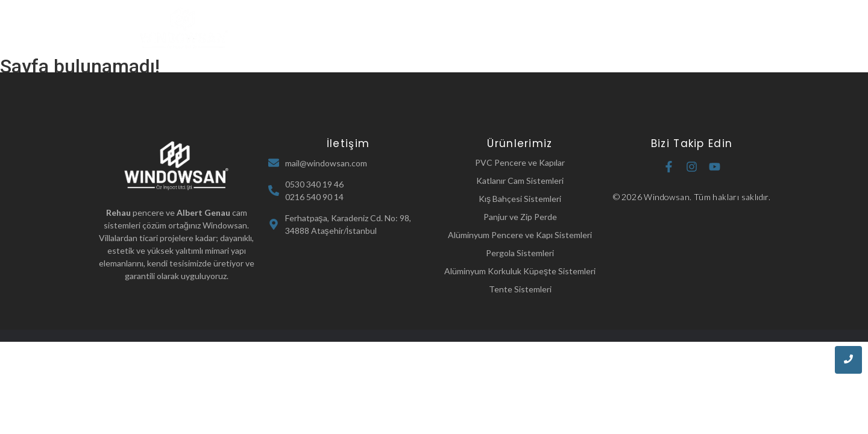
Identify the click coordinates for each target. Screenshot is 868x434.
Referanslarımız (562, 29)
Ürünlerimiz (485, 29)
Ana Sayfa (345, 29)
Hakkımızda (413, 29)
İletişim (633, 29)
